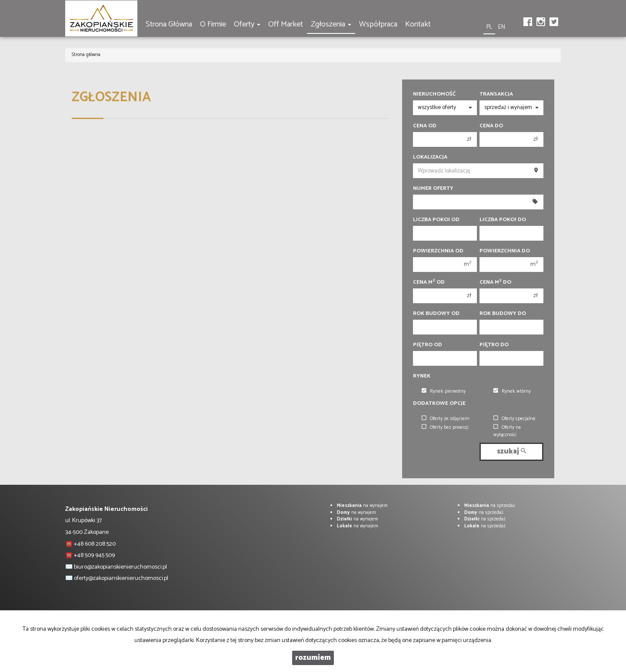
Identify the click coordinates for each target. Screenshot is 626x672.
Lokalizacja (430, 157)
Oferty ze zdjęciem (446, 419)
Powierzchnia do (505, 251)
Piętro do (494, 345)
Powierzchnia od (438, 251)
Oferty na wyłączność (507, 431)
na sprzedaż (490, 506)
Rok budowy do (503, 314)
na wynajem (362, 506)
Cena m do (495, 282)
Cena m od (429, 282)
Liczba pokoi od (436, 220)
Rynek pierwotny (444, 391)
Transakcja (496, 94)
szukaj (511, 452)
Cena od (425, 126)
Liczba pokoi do (503, 220)
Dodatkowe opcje (439, 404)
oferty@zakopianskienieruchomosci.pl (121, 578)
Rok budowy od (436, 314)
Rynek (422, 376)
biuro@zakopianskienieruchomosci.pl (120, 567)
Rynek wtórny (512, 391)
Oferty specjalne (514, 419)
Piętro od (428, 345)
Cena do (491, 126)
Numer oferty (433, 189)
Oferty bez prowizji (445, 427)
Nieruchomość (434, 94)
